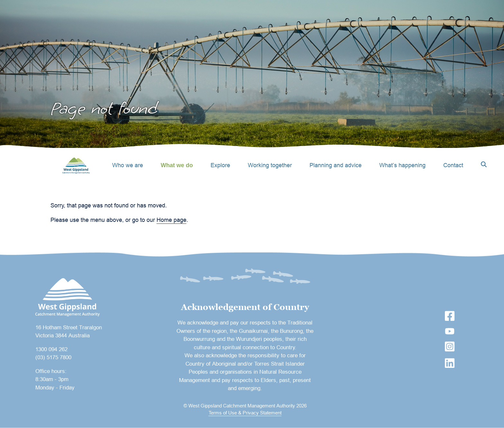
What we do (177, 165)
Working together (270, 165)
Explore (220, 165)
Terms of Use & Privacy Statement (245, 413)
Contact (453, 165)
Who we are (128, 165)
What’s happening (402, 165)
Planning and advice (336, 165)
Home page (171, 220)
